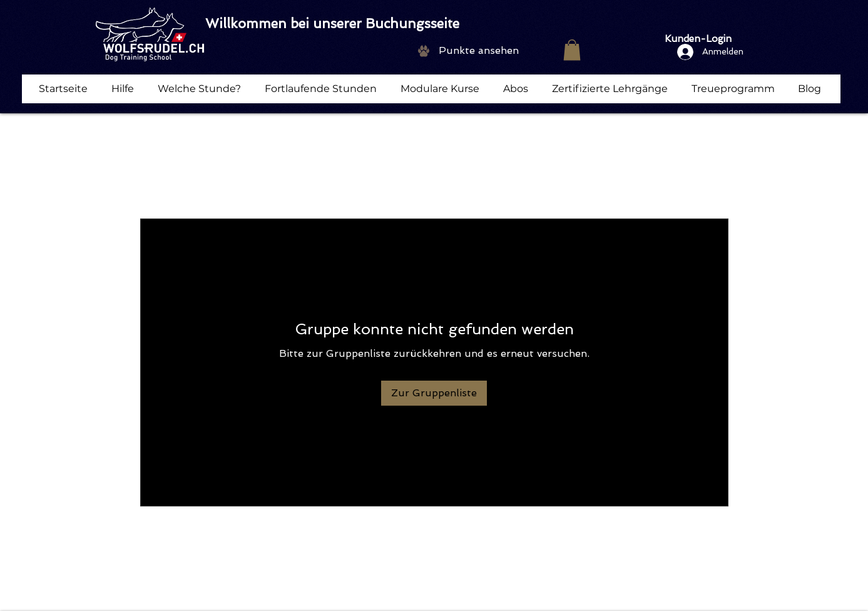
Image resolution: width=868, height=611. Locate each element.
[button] (572, 50)
